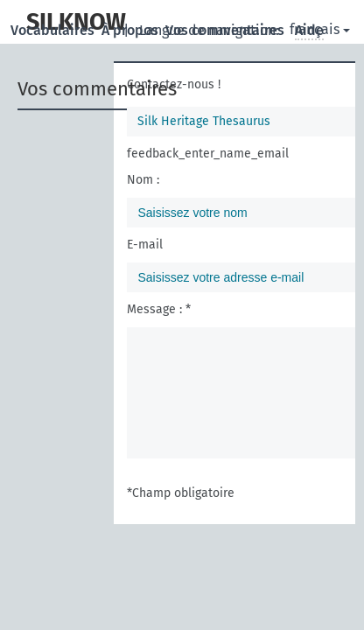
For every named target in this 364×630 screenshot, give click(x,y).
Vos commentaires (227, 30)
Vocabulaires (54, 30)
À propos (132, 30)
